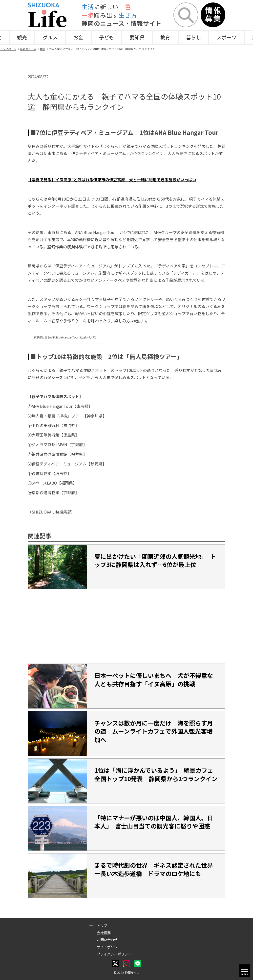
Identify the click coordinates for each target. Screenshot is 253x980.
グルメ (50, 37)
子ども (106, 37)
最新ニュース (28, 49)
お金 (78, 37)
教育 (165, 37)
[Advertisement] (126, 626)
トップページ (8, 49)
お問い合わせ (107, 940)
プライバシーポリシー (114, 954)
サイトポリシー (109, 947)
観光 (22, 37)
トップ (102, 926)
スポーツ (227, 37)
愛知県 (137, 37)
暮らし (193, 37)
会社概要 (104, 933)
